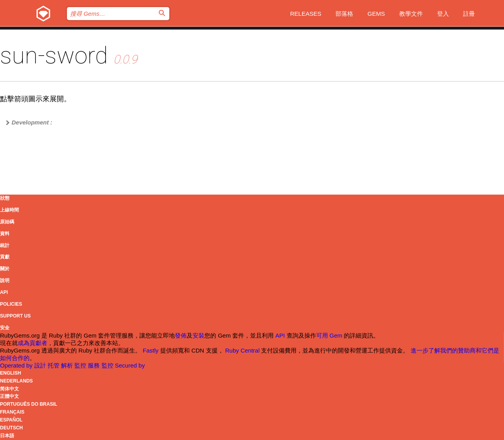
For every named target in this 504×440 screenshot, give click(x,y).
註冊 (469, 14)
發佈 (181, 335)
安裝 (198, 335)
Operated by (17, 365)
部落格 (344, 14)
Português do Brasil (29, 404)
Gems (376, 14)
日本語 (7, 436)
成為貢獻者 (32, 343)
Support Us (15, 316)
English (10, 373)
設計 (41, 365)
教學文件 (411, 14)
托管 (54, 365)
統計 (5, 245)
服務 (94, 365)
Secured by (130, 365)
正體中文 (9, 396)
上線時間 (9, 210)
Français (12, 412)
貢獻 (5, 257)
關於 (5, 269)
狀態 (5, 198)
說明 (5, 280)
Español (11, 420)
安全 (5, 328)
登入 (443, 14)
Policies (11, 304)
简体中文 (9, 389)
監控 (81, 365)
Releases (306, 14)
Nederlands (16, 381)
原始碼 (7, 222)
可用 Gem (329, 335)
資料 (5, 234)
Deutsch (11, 428)
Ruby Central (243, 350)
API (4, 292)
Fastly (151, 350)
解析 (68, 365)
